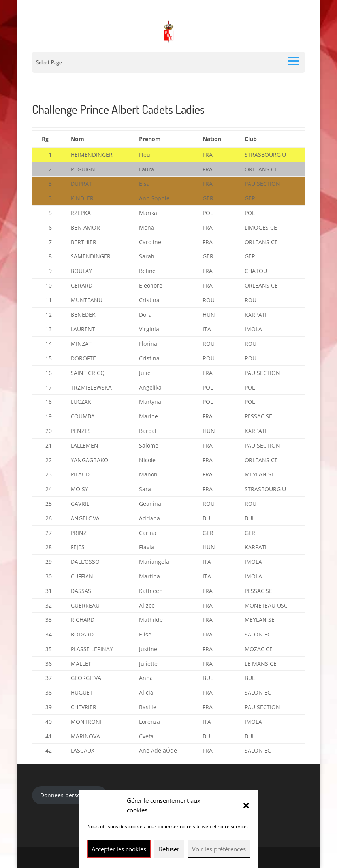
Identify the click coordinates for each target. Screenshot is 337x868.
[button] (246, 806)
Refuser (169, 849)
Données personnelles (70, 795)
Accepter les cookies (119, 849)
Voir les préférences (219, 849)
